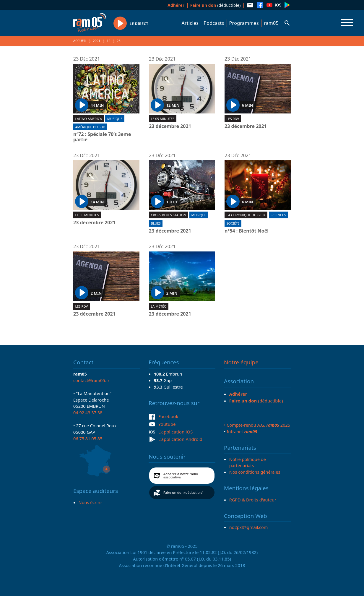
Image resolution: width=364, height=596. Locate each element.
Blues (156, 223)
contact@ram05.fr (91, 380)
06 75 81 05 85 (88, 439)
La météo (159, 306)
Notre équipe (241, 362)
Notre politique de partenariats (248, 462)
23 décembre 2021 (170, 126)
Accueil (80, 41)
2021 (97, 41)
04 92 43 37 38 (88, 413)
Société (233, 223)
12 (109, 41)
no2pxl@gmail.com (249, 527)
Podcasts (214, 23)
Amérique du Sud (90, 127)
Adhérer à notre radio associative (181, 476)
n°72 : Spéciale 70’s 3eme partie (102, 137)
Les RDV (233, 119)
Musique (115, 119)
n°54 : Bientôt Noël (247, 231)
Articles (190, 23)
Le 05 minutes (162, 119)
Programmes (244, 23)
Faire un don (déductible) (183, 492)
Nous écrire (90, 502)
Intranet (242, 431)
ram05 (271, 23)
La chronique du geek (246, 215)
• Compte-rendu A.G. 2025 (257, 425)
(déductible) (216, 5)
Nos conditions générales (255, 472)
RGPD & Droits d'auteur (253, 500)
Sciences (278, 215)
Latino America (88, 119)
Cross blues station (168, 215)
